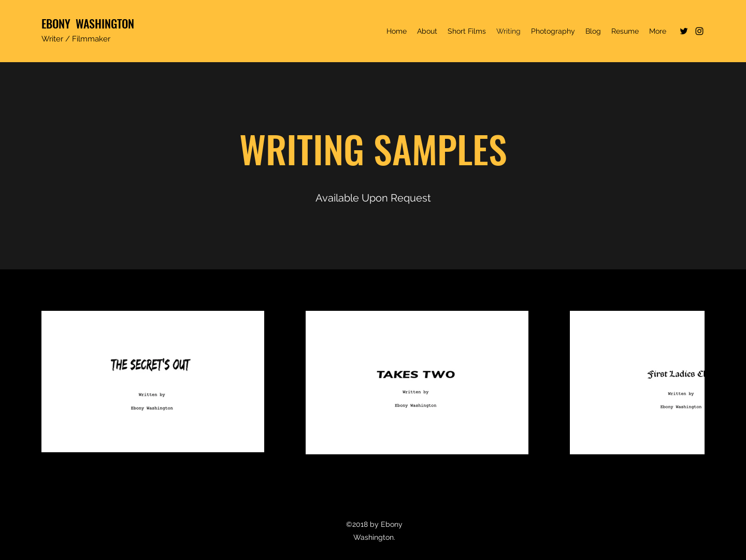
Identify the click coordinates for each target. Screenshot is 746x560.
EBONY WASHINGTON (88, 23)
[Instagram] (699, 31)
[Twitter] (684, 31)
